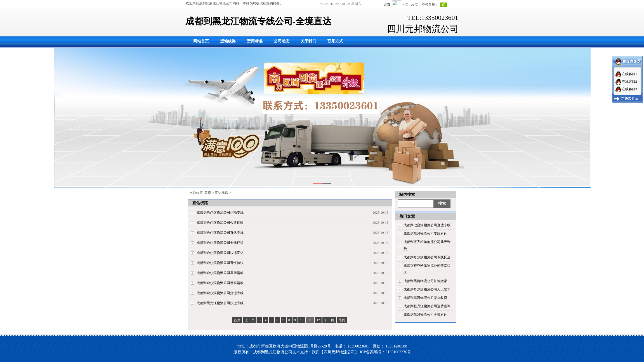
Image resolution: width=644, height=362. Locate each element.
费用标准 (255, 41)
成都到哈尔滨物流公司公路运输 (220, 223)
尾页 (342, 320)
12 (318, 320)
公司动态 (282, 41)
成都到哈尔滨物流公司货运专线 (220, 293)
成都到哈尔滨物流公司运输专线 (220, 213)
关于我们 (308, 41)
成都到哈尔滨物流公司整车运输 (220, 283)
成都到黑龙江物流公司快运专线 (220, 303)
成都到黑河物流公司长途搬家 (425, 281)
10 (302, 320)
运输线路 (228, 41)
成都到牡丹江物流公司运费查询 (427, 306)
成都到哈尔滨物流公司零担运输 (220, 273)
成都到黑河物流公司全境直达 (425, 315)
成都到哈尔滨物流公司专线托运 (427, 257)
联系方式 (335, 41)
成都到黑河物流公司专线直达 (425, 234)
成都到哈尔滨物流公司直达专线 (220, 233)
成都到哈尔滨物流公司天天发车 (427, 289)
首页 (208, 193)
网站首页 (201, 41)
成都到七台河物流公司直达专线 (427, 225)
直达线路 (221, 193)
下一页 (329, 320)
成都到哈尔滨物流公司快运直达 (220, 253)
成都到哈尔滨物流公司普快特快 (220, 263)
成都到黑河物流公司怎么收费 (425, 298)
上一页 (250, 320)
